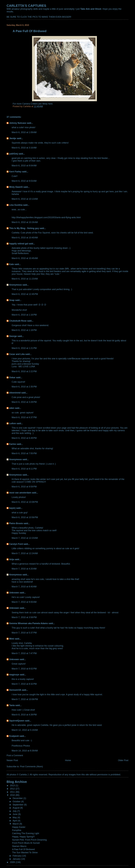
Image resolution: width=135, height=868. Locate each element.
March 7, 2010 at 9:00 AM (24, 602)
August (16, 808)
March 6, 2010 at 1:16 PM (24, 315)
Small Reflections (20, 253)
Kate (11, 264)
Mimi (12, 639)
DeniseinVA (15, 690)
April (15, 821)
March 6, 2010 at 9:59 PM (24, 487)
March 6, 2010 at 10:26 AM (25, 222)
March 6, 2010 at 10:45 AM (25, 258)
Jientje (13, 138)
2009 (13, 862)
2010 (13, 795)
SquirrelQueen (17, 721)
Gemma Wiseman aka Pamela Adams (28, 623)
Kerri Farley (15, 172)
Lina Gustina (16, 205)
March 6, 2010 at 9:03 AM (24, 181)
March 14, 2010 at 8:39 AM (25, 751)
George (13, 336)
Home (68, 760)
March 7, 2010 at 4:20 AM (24, 569)
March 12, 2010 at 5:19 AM (25, 730)
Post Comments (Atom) (31, 767)
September (18, 805)
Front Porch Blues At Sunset (26, 843)
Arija (12, 559)
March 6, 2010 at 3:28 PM (24, 402)
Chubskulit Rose (18, 321)
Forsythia (17, 830)
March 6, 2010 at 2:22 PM (24, 371)
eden (12, 408)
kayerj (12, 508)
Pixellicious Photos (21, 746)
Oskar (12, 377)
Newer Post (12, 760)
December (18, 798)
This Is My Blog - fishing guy (24, 228)
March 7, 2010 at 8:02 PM (24, 669)
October (17, 802)
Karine (12, 444)
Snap (12, 300)
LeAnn (12, 423)
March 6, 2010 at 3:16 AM (24, 148)
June (15, 814)
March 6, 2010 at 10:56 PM (25, 517)
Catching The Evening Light (26, 833)
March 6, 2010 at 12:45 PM (25, 294)
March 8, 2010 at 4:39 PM (24, 715)
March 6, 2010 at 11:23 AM (25, 279)
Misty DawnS (16, 187)
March (16, 824)
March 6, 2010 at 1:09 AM (24, 132)
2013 (13, 786)
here (50, 104)
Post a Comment (15, 755)
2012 (13, 789)
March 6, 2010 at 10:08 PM (25, 502)
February (17, 856)
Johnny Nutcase (18, 123)
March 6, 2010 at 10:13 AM (25, 199)
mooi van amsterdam (20, 493)
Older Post (123, 760)
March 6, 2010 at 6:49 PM (24, 438)
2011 (13, 792)
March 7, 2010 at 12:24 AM (25, 553)
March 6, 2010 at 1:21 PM (24, 348)
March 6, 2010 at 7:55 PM (24, 453)
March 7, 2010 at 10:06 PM (25, 699)
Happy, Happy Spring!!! (23, 837)
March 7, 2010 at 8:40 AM (24, 587)
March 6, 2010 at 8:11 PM (24, 469)
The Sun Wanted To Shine (25, 853)
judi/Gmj (13, 154)
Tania (12, 705)
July (15, 811)
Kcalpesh (14, 736)
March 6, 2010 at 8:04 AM (24, 166)
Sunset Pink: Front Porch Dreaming (29, 840)
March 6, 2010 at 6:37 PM (24, 417)
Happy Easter (19, 827)
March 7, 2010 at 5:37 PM (24, 633)
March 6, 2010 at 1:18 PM (24, 330)
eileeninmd (15, 393)
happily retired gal (19, 244)
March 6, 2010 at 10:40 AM (25, 238)
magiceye (14, 675)
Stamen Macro (19, 846)
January (17, 859)
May (15, 818)
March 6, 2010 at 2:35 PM (24, 387)
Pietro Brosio (16, 523)
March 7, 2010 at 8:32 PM (24, 684)
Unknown (14, 593)
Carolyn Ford (16, 544)
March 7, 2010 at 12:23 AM (25, 538)
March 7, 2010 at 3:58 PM (24, 617)
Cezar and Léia (17, 354)
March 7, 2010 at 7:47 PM (24, 653)
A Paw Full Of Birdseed (23, 849)
